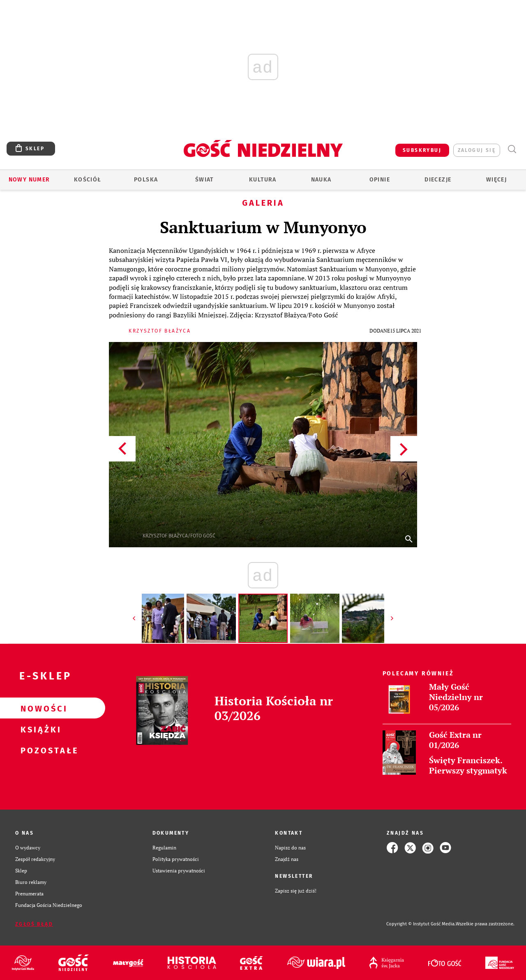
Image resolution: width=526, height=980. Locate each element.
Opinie (380, 180)
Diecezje (438, 180)
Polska (146, 180)
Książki (39, 729)
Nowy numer (29, 180)
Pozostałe (39, 750)
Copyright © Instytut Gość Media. (421, 924)
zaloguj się (477, 150)
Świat (204, 180)
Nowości (39, 708)
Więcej (496, 180)
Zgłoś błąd (34, 924)
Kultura (263, 180)
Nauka (321, 180)
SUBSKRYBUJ (422, 150)
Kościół (88, 180)
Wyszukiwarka (512, 149)
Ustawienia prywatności (179, 871)
